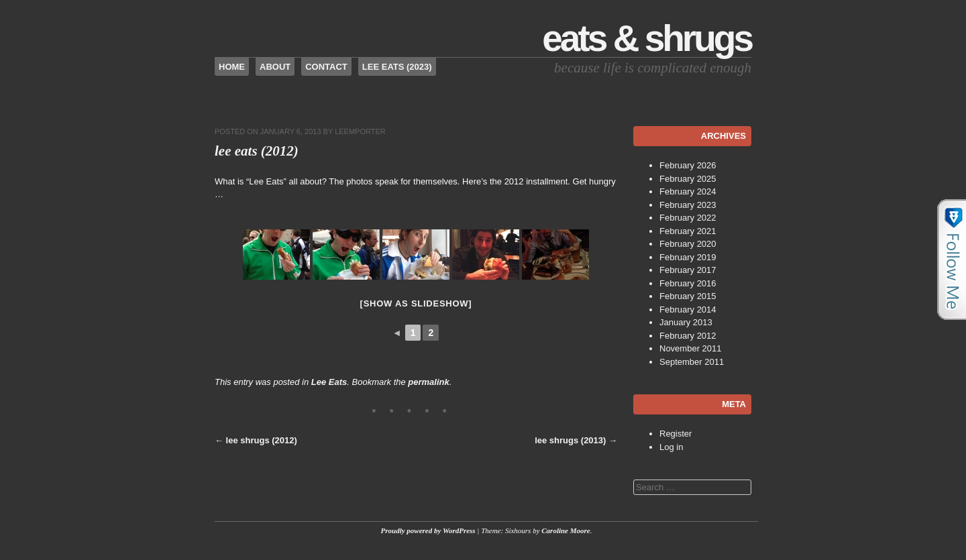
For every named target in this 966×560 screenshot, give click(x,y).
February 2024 (688, 191)
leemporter (360, 131)
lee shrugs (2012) (256, 440)
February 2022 (688, 218)
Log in (671, 447)
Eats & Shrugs (647, 38)
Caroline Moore (566, 530)
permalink (428, 382)
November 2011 (691, 348)
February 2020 (688, 244)
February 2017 (688, 270)
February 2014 (688, 310)
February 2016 (688, 283)
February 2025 (688, 179)
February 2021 (688, 231)
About (275, 67)
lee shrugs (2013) (576, 440)
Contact (326, 67)
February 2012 (688, 336)
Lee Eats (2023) (397, 67)
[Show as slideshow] (416, 303)
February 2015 (688, 296)
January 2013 (686, 322)
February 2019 (688, 257)
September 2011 (692, 362)
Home (232, 67)
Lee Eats (329, 382)
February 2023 (688, 205)
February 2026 (688, 165)
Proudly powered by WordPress (428, 530)
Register (676, 434)
